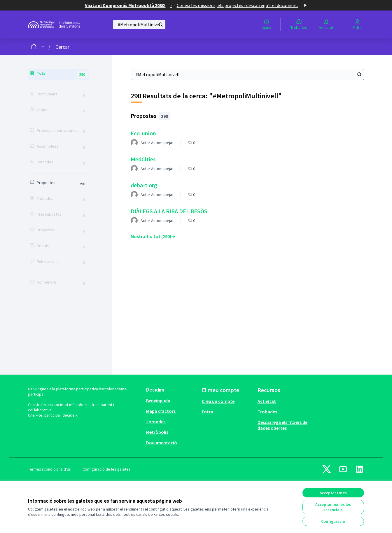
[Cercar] (139, 25)
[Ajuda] (266, 25)
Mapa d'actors (161, 411)
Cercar (62, 47)
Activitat (267, 401)
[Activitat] (326, 25)
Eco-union (143, 133)
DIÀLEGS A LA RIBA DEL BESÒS (169, 211)
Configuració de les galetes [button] (107, 469)
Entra (208, 412)
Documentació (162, 443)
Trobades (267, 412)
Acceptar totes (333, 493)
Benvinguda (158, 401)
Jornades (156, 422)
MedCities (143, 159)
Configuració (333, 521)
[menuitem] (172, 401)
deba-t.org (144, 185)
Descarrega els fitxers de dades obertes (282, 425)
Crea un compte (218, 401)
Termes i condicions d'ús (49, 469)
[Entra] (357, 25)
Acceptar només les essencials (333, 507)
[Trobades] (299, 25)
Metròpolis (157, 432)
